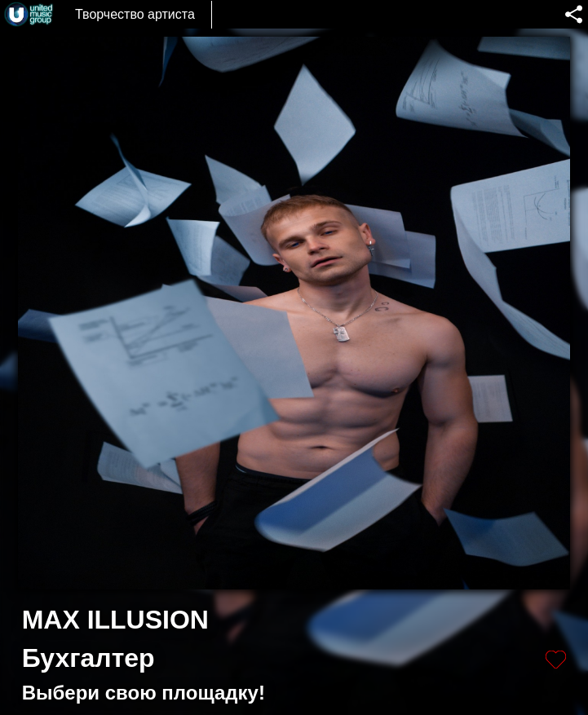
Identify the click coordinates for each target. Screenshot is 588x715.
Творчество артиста (135, 14)
